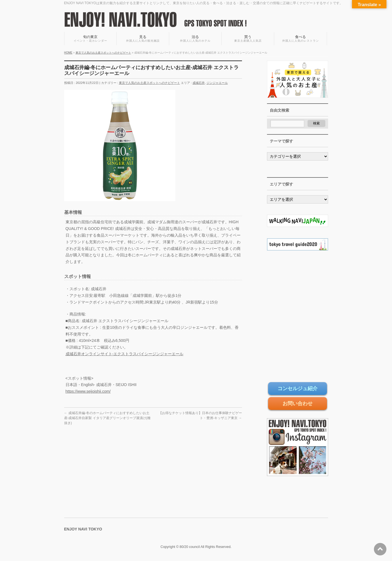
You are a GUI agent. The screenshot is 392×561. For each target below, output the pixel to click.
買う (248, 39)
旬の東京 (91, 39)
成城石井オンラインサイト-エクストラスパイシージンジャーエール (125, 354)
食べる (300, 39)
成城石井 (199, 83)
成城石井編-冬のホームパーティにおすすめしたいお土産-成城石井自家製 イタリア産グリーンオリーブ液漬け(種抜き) (107, 418)
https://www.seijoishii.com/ (88, 391)
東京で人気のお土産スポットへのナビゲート (103, 53)
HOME (68, 53)
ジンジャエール (217, 83)
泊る (195, 39)
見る (143, 39)
